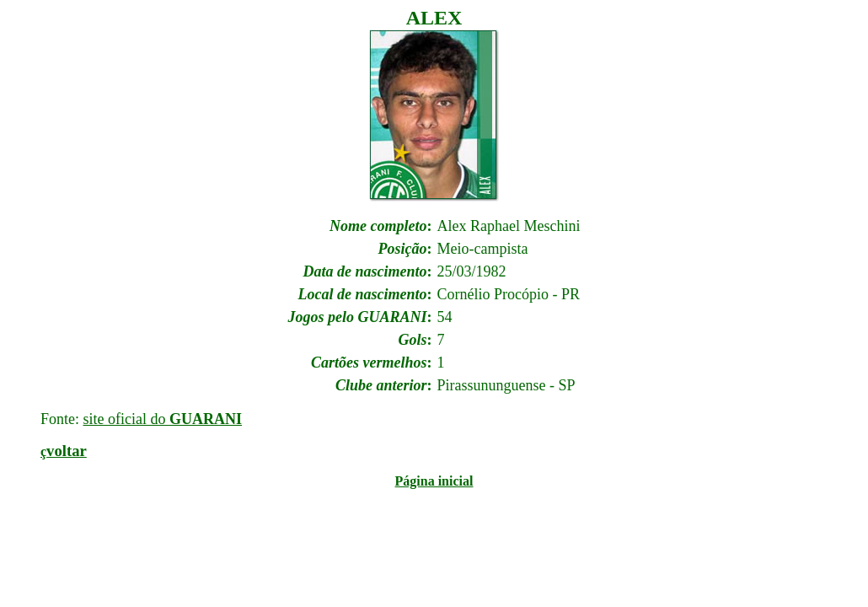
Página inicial (434, 481)
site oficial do (163, 419)
